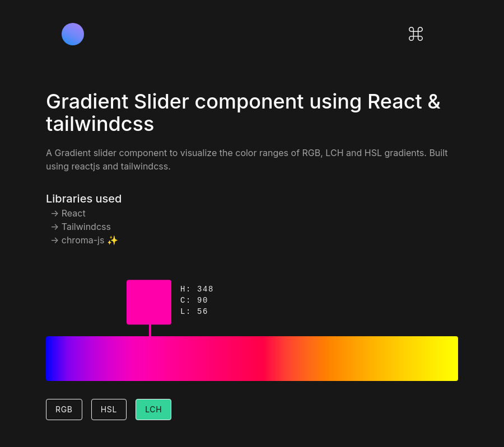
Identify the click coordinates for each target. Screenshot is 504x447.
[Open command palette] (416, 34)
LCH (153, 409)
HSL (109, 409)
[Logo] (73, 34)
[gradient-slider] (150, 353)
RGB (64, 409)
